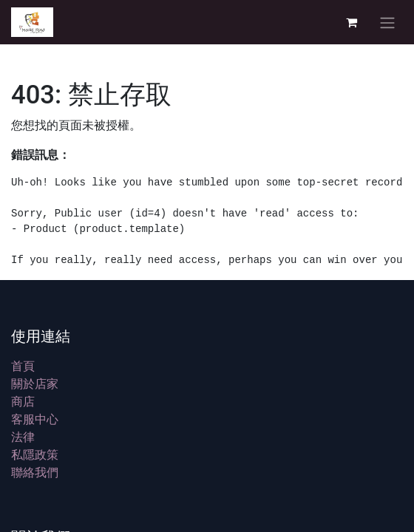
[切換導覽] (387, 22)
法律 (23, 437)
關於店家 (35, 383)
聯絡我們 (35, 472)
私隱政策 (35, 454)
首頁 (23, 366)
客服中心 (35, 419)
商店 (23, 401)
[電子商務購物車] (351, 22)
